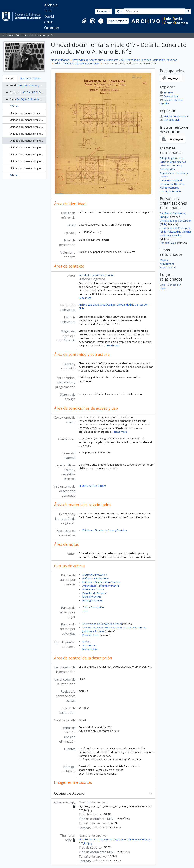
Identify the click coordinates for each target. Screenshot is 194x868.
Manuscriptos (90, 649)
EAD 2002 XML (170, 120)
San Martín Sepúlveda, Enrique (96, 275)
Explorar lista (169, 96)
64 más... (15, 175)
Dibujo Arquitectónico (95, 575)
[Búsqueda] (155, 11)
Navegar (103, 11)
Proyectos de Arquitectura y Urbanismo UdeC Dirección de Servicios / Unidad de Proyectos (125, 60)
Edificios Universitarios (95, 578)
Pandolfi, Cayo (91, 635)
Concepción (97, 607)
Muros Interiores (92, 597)
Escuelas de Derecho (95, 593)
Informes (167, 93)
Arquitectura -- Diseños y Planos (101, 586)
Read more (85, 298)
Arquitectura (90, 645)
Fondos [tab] (10, 78)
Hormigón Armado (93, 600)
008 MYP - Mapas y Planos (33, 85)
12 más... (15, 106)
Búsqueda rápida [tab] (31, 78)
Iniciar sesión (117, 21)
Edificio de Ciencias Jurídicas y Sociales (77, 63)
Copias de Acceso (69, 793)
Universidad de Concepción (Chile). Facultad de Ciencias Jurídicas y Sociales (176, 232)
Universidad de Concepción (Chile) (102, 624)
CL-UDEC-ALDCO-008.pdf (92, 486)
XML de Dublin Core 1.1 (175, 116)
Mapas (86, 642)
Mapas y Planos (60, 60)
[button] (84, 21)
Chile (85, 607)
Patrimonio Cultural (93, 589)
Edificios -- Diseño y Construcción (101, 582)
